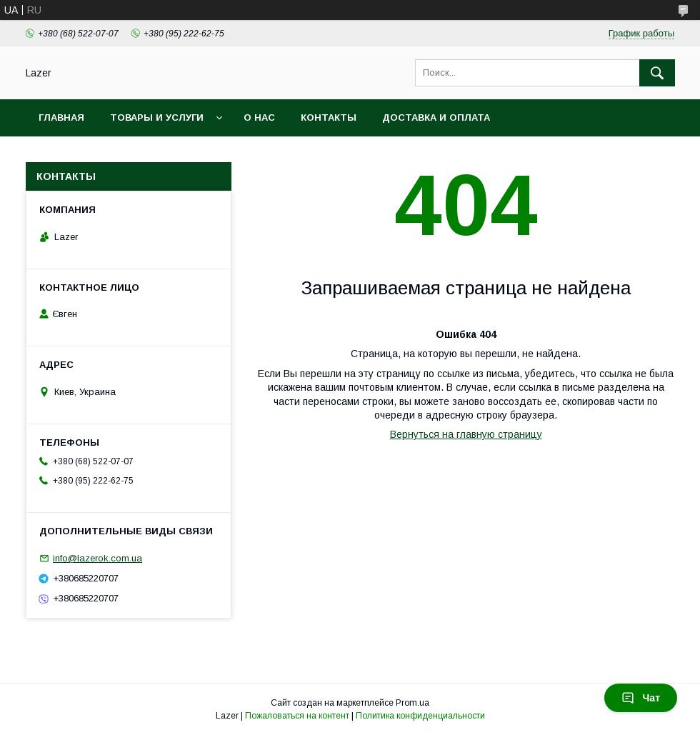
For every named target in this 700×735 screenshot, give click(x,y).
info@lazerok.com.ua (97, 558)
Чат (641, 698)
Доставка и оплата (436, 117)
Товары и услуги (157, 117)
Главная (61, 117)
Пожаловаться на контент (297, 716)
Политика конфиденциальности (420, 716)
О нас (259, 117)
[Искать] (657, 73)
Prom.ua (412, 703)
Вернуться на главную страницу (466, 434)
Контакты (329, 117)
